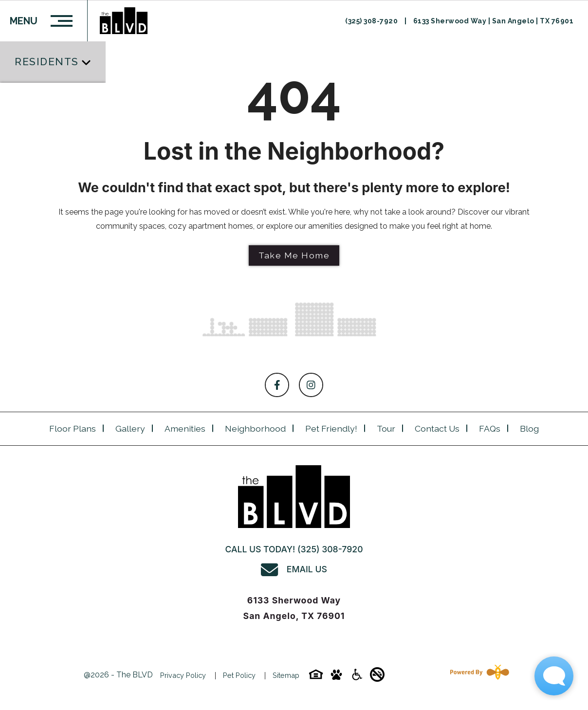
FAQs (490, 428)
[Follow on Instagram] (311, 385)
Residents (47, 62)
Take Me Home (294, 255)
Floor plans (73, 428)
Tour (386, 428)
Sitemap (286, 675)
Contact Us (437, 428)
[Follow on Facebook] (277, 385)
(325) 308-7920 (372, 21)
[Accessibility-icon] (357, 678)
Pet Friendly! (331, 428)
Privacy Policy (183, 675)
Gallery (130, 428)
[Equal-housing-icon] (316, 678)
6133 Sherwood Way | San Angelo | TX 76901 (494, 21)
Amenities (185, 428)
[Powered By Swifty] (478, 675)
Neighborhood (255, 428)
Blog (529, 428)
